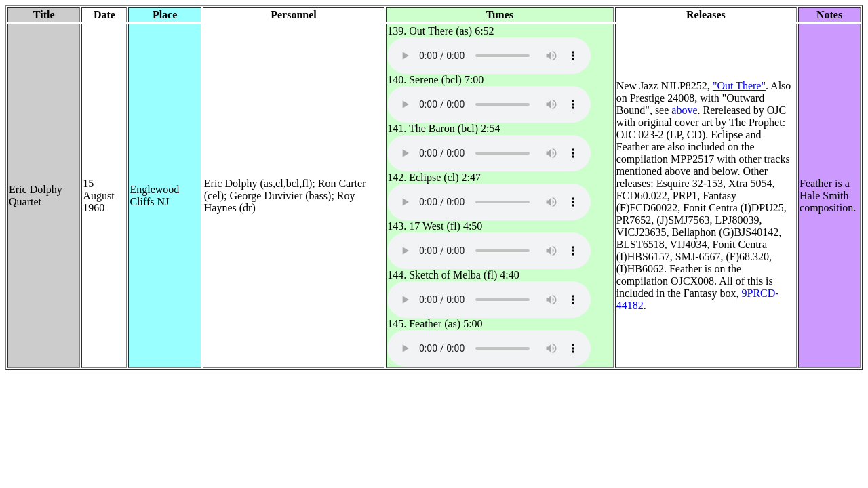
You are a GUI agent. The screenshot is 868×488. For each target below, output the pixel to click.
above (684, 110)
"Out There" (739, 86)
